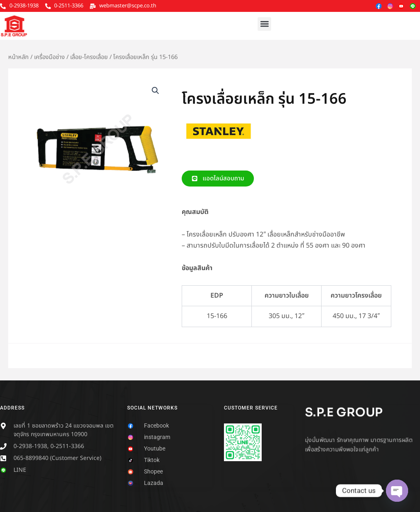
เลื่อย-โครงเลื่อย (89, 57)
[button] (264, 24)
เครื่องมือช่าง (49, 57)
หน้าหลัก (18, 57)
